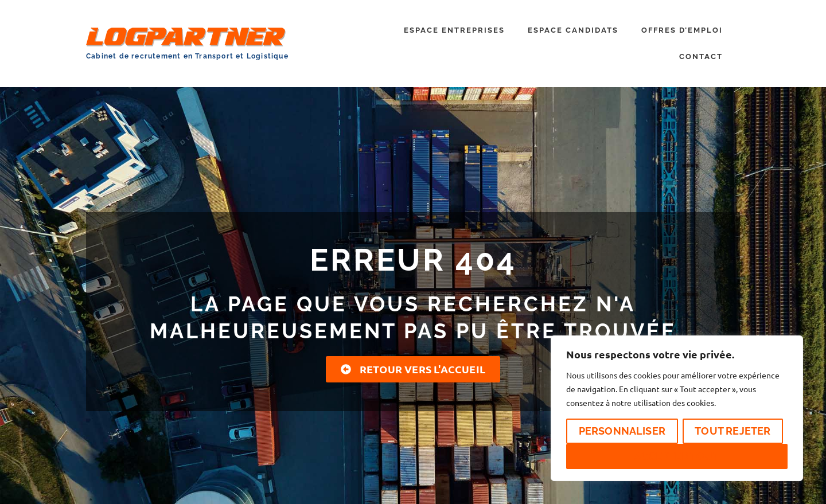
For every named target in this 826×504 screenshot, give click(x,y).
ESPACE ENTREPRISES (454, 30)
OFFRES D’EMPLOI (682, 30)
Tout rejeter (733, 431)
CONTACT (701, 56)
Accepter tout (677, 456)
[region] (677, 408)
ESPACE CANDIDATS (573, 30)
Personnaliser (622, 431)
